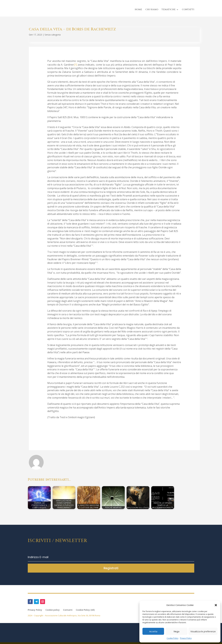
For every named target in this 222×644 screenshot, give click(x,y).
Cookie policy (53, 612)
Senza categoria (53, 36)
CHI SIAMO (152, 9)
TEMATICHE (169, 9)
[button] (216, 605)
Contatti (68, 612)
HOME (138, 9)
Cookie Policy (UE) (85, 612)
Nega (176, 631)
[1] (76, 66)
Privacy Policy (186, 638)
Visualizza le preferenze (203, 631)
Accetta (153, 631)
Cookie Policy (173, 638)
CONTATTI (188, 9)
